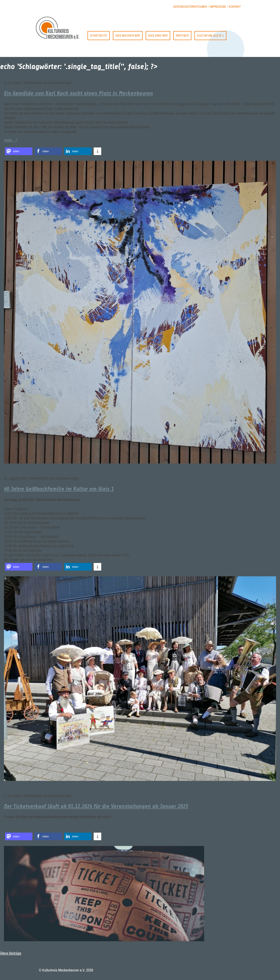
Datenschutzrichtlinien (190, 6)
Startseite (99, 35)
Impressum (218, 6)
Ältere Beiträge (11, 953)
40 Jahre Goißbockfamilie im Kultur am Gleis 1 (59, 489)
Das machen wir (128, 35)
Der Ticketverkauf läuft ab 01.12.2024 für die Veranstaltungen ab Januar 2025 (96, 806)
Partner (182, 35)
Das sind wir (158, 35)
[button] (19, 151)
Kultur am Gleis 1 (210, 35)
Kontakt (235, 6)
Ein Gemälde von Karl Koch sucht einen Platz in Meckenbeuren (78, 93)
